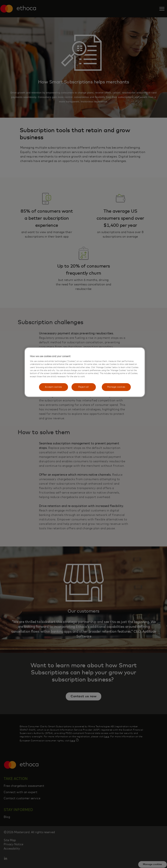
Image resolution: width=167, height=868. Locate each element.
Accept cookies (53, 387)
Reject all (84, 387)
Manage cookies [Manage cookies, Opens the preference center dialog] (116, 387)
